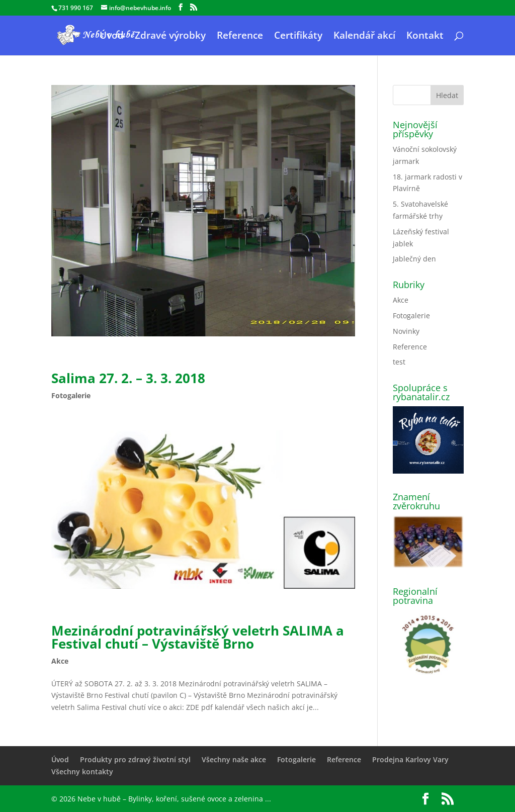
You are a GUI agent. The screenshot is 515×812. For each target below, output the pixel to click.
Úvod (112, 37)
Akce (60, 661)
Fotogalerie (71, 395)
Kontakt (425, 37)
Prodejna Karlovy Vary (410, 759)
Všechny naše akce (234, 759)
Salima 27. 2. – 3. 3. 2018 (128, 378)
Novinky (406, 331)
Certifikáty (298, 37)
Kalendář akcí (364, 37)
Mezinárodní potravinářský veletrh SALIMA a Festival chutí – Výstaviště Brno (198, 637)
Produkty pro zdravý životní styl (135, 759)
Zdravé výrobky (170, 37)
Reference (240, 37)
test (399, 362)
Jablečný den (414, 259)
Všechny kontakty (82, 772)
